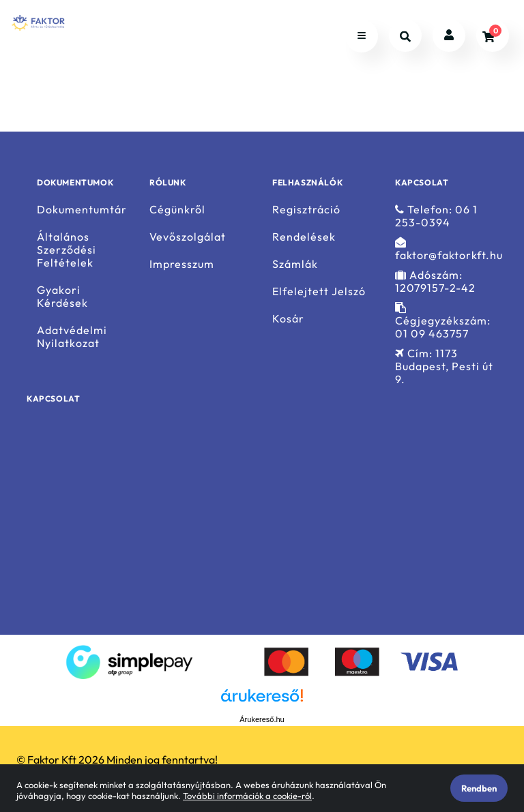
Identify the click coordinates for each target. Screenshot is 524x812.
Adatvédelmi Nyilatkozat (72, 337)
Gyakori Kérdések (62, 297)
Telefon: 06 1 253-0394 (436, 216)
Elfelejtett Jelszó (319, 291)
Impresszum (182, 264)
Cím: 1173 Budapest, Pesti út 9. (444, 366)
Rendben (479, 788)
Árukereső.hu (262, 719)
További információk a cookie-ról (247, 796)
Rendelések (304, 237)
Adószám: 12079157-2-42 (435, 282)
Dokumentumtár (82, 209)
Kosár (288, 319)
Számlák (295, 264)
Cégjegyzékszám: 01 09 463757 (443, 321)
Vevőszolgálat (188, 237)
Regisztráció (306, 209)
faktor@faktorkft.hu (449, 249)
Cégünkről (177, 209)
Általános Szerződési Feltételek (67, 250)
